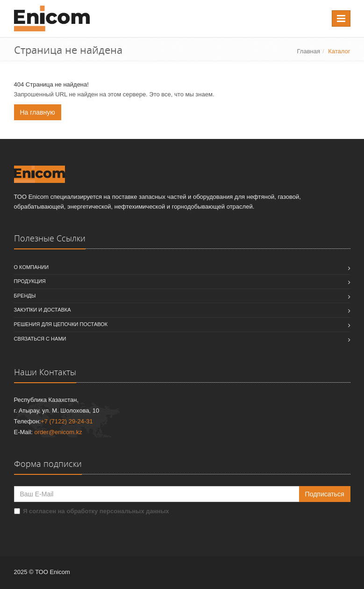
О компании (32, 267)
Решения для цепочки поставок (61, 324)
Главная (309, 51)
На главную (38, 112)
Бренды (25, 296)
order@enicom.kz (58, 432)
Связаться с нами (40, 339)
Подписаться (325, 494)
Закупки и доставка (43, 310)
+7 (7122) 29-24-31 (67, 421)
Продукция (30, 281)
